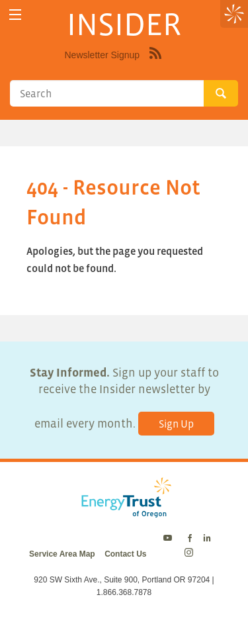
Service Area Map (62, 554)
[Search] (107, 93)
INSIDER (124, 24)
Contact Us (125, 554)
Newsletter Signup (103, 55)
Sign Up (176, 424)
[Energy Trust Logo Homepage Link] (124, 511)
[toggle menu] (15, 15)
